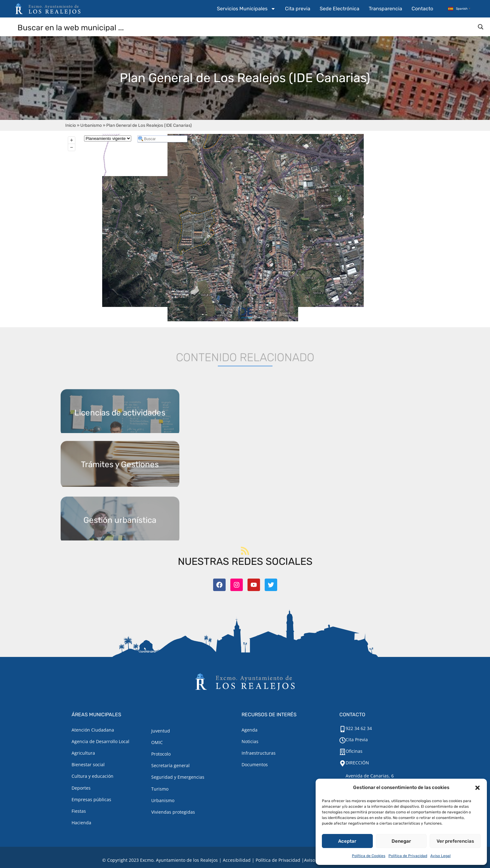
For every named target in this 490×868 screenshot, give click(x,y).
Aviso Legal (440, 856)
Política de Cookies (369, 856)
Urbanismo (91, 125)
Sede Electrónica (340, 9)
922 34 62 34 (359, 728)
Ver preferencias (455, 841)
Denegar (401, 841)
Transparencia (385, 9)
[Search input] (245, 27)
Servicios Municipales (246, 9)
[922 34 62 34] (342, 729)
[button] (477, 788)
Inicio (71, 125)
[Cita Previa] (342, 740)
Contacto (422, 9)
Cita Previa (357, 740)
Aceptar (347, 841)
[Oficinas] (342, 752)
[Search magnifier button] (481, 27)
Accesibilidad (237, 860)
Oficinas (354, 751)
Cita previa (298, 9)
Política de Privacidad (408, 856)
